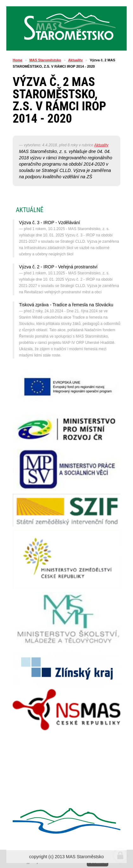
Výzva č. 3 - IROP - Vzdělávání (50, 223)
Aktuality (75, 60)
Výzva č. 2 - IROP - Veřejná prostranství (58, 267)
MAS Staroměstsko (45, 60)
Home (18, 60)
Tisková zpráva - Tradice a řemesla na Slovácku (66, 305)
